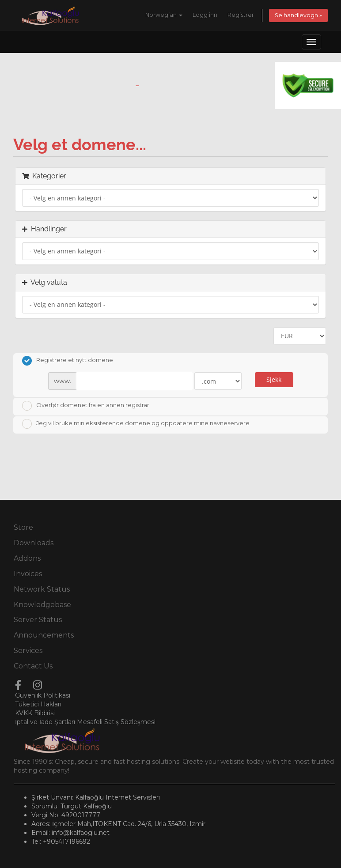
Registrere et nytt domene (68, 361)
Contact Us (33, 666)
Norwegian (164, 15)
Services (28, 651)
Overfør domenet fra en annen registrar (86, 406)
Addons (27, 558)
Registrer (241, 15)
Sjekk (274, 379)
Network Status (42, 589)
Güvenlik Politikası (43, 695)
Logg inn (205, 15)
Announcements (44, 635)
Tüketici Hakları (38, 704)
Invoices (28, 574)
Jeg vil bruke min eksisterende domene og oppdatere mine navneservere (136, 424)
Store (23, 527)
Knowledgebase (42, 605)
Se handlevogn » (298, 15)
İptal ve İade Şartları (45, 722)
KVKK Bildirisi (35, 713)
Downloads (34, 543)
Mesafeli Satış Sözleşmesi (116, 722)
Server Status (38, 620)
